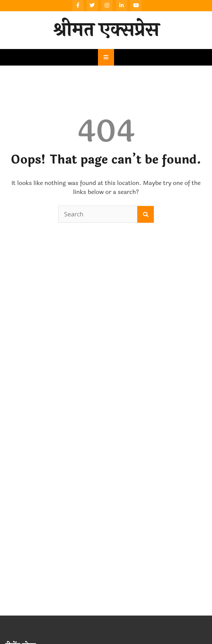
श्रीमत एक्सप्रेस (106, 30)
